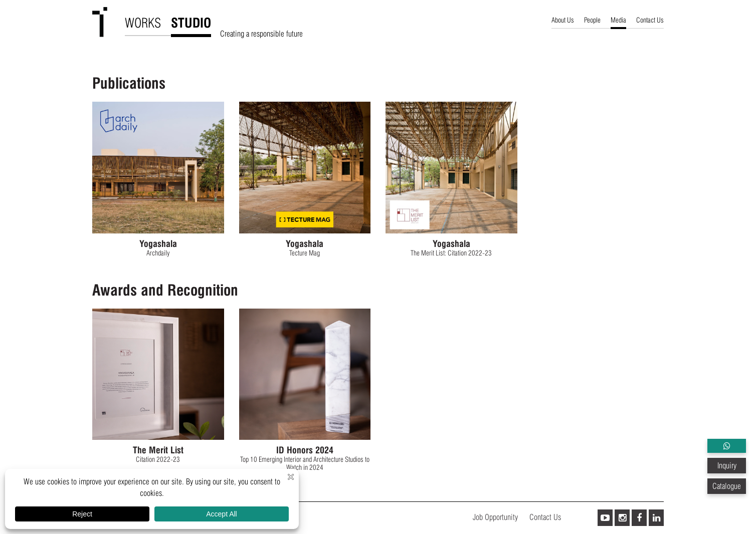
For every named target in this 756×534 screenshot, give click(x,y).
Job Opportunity (495, 517)
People (592, 20)
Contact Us (650, 20)
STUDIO (191, 23)
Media (618, 20)
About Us (563, 20)
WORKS (143, 23)
